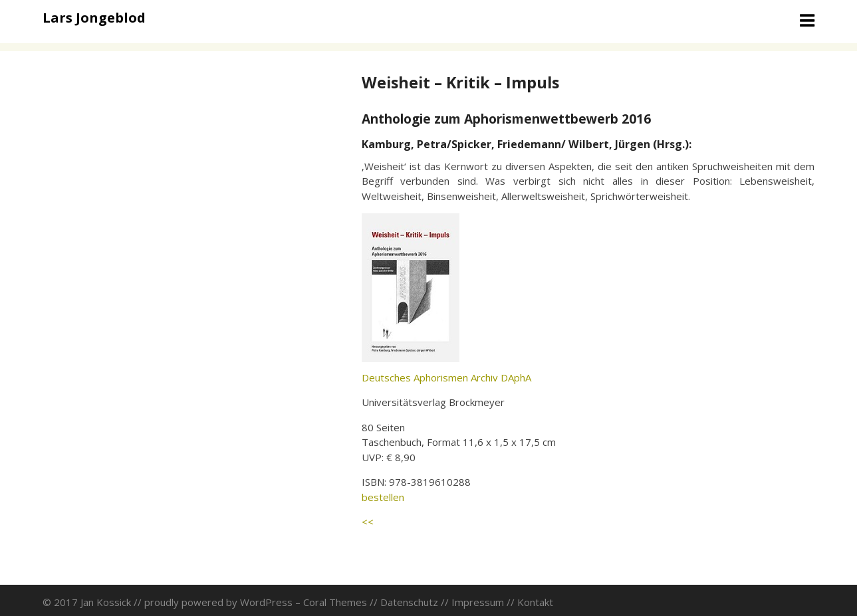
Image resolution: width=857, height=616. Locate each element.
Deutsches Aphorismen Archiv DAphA (446, 377)
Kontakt (535, 602)
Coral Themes (335, 602)
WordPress (266, 602)
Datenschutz (409, 602)
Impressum (478, 602)
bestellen (383, 497)
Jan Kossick (106, 602)
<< (368, 522)
